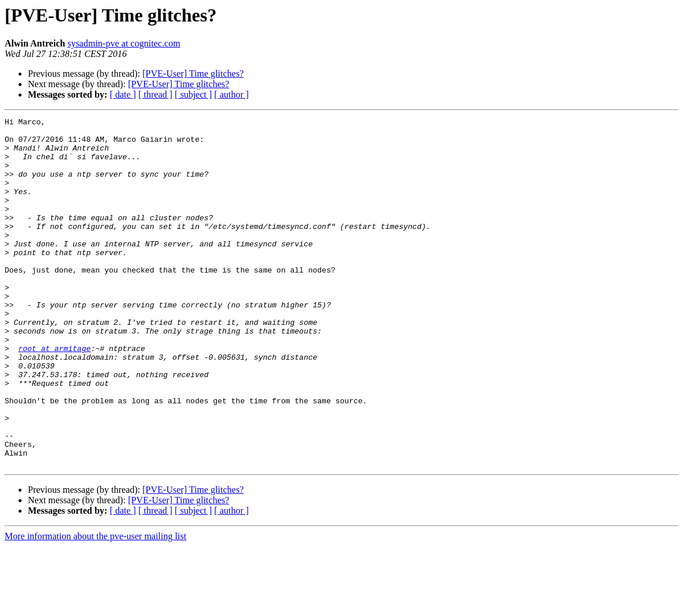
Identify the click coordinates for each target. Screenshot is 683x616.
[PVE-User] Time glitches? (193, 74)
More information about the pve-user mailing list (96, 606)
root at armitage (54, 395)
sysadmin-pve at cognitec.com (124, 43)
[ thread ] (155, 94)
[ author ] (232, 94)
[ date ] (123, 94)
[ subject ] (193, 94)
